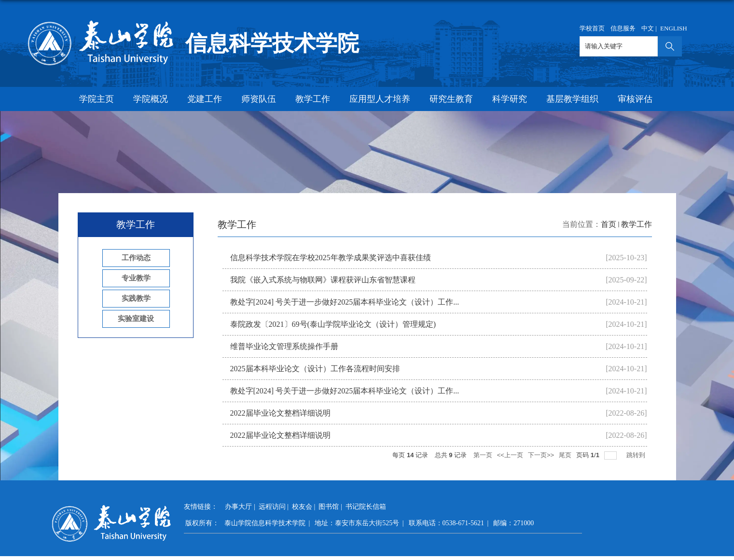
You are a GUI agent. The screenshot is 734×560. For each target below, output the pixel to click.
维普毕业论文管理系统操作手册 (284, 346)
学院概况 (151, 99)
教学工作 (313, 99)
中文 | (650, 28)
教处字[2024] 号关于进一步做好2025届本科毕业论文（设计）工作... (345, 302)
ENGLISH (674, 28)
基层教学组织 (572, 99)
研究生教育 (451, 99)
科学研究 (510, 99)
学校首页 (592, 28)
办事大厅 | (241, 507)
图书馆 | (331, 507)
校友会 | (305, 507)
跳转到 (637, 455)
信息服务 (623, 28)
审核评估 (635, 99)
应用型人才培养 (380, 99)
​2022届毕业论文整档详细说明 (280, 413)
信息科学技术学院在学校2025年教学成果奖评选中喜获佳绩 (331, 258)
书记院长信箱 (366, 507)
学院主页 (97, 99)
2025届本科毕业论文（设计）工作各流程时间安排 (315, 369)
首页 (609, 224)
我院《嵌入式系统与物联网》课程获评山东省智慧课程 (323, 280)
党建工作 (205, 99)
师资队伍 (259, 99)
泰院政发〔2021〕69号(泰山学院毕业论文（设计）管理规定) (333, 324)
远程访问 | (275, 507)
